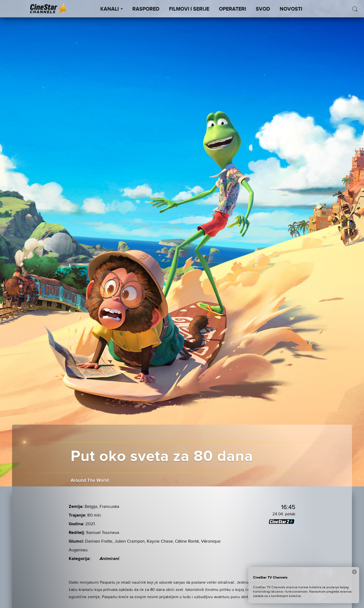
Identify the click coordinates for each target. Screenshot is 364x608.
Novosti (291, 9)
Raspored (146, 9)
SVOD (263, 9)
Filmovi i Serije (189, 9)
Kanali (111, 9)
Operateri (233, 9)
